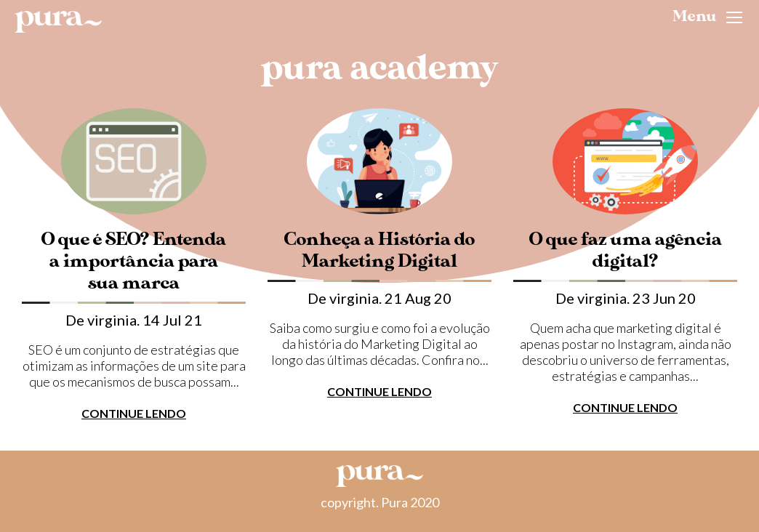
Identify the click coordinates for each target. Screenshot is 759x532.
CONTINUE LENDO (134, 413)
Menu (708, 16)
